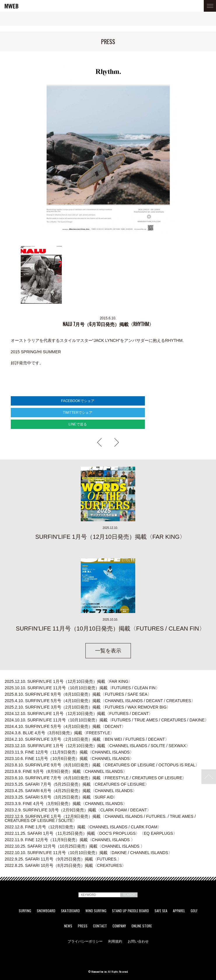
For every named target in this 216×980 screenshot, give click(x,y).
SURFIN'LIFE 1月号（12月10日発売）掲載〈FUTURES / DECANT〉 (79, 714)
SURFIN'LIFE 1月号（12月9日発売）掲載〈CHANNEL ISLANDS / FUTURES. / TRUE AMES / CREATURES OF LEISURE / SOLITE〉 (100, 818)
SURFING (25, 911)
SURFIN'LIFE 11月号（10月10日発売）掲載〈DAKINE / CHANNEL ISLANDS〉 (88, 853)
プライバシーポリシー (85, 941)
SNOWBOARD (46, 911)
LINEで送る (78, 424)
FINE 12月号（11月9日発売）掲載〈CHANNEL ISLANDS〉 (69, 752)
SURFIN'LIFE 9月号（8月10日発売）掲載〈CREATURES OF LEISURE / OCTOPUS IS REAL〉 (102, 765)
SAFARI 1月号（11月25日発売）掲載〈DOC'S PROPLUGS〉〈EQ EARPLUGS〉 (91, 833)
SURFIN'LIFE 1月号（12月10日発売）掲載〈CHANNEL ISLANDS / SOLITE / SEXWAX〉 (97, 746)
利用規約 (115, 941)
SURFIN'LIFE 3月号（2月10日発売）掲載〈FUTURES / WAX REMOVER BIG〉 (88, 707)
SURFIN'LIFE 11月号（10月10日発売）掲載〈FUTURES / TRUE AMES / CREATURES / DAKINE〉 (107, 720)
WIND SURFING (96, 911)
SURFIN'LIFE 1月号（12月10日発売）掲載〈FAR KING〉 (69, 681)
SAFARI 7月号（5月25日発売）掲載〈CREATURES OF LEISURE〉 (77, 784)
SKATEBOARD (70, 911)
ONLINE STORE (142, 926)
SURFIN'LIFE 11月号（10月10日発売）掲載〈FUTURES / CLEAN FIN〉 (82, 688)
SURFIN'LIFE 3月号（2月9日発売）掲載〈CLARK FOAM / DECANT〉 (78, 810)
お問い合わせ (138, 941)
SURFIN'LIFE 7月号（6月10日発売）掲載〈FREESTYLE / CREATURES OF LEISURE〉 (95, 778)
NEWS (68, 926)
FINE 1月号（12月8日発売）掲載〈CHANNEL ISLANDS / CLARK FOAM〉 (83, 827)
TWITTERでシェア (78, 413)
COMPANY (119, 926)
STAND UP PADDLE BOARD (130, 911)
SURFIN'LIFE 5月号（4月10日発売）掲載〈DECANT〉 (65, 726)
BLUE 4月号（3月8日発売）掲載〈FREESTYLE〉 (59, 733)
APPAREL (179, 911)
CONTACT (100, 926)
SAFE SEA (161, 911)
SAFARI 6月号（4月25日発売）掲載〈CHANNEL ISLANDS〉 (71, 791)
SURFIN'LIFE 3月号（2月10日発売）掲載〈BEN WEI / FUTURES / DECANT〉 (87, 739)
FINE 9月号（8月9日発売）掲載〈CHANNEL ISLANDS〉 (66, 771)
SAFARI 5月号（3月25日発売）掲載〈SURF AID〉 (61, 797)
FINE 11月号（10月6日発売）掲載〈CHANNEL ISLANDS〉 (69, 759)
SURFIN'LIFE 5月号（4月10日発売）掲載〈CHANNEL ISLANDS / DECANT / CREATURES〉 (100, 701)
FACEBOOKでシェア (78, 401)
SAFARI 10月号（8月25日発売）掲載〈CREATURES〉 (65, 865)
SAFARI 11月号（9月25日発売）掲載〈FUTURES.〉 (63, 859)
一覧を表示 (108, 651)
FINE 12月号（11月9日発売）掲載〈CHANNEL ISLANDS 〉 (70, 840)
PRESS (83, 926)
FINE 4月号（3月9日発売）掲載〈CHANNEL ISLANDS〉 (66, 804)
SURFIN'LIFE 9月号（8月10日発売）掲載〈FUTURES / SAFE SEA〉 (78, 694)
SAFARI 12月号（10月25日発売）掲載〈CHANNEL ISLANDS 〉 (75, 846)
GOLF (194, 911)
